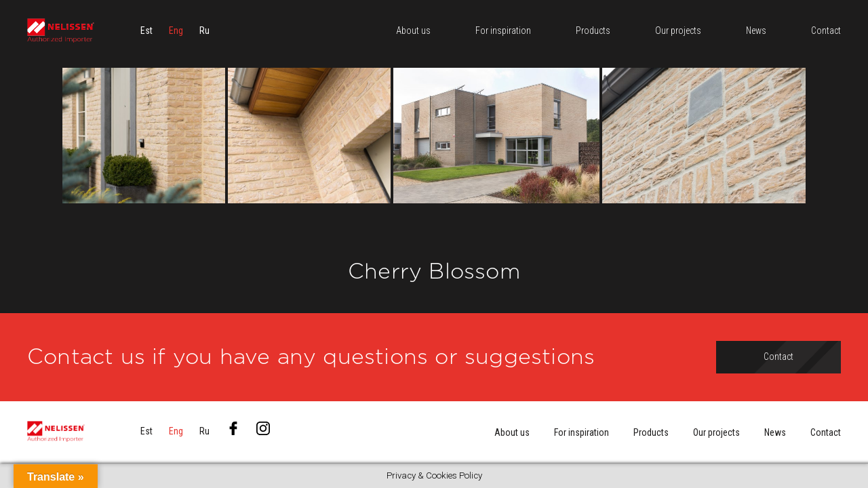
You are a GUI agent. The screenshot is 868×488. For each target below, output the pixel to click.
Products (651, 432)
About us (512, 432)
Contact (826, 432)
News (775, 432)
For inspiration (581, 432)
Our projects (716, 432)
